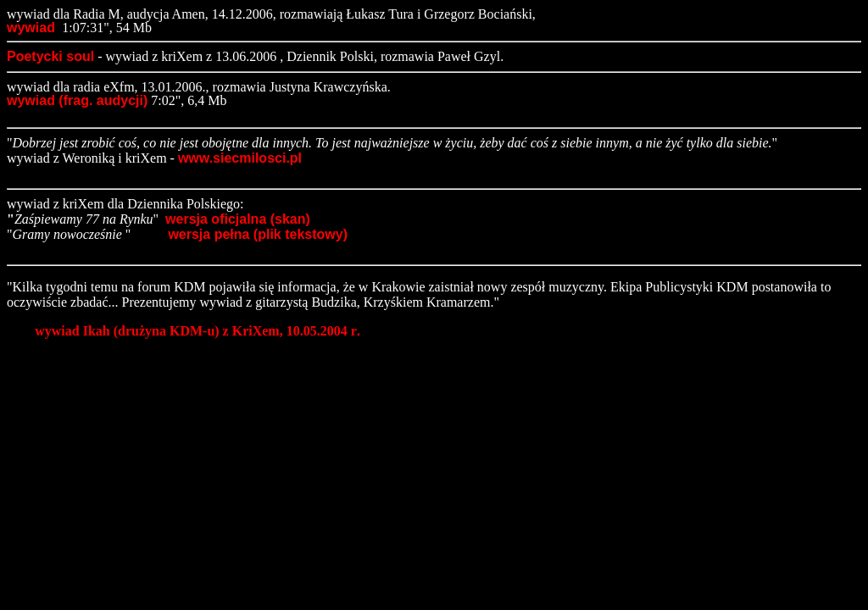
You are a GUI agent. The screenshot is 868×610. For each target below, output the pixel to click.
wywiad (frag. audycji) (77, 100)
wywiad (33, 28)
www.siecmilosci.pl (240, 158)
